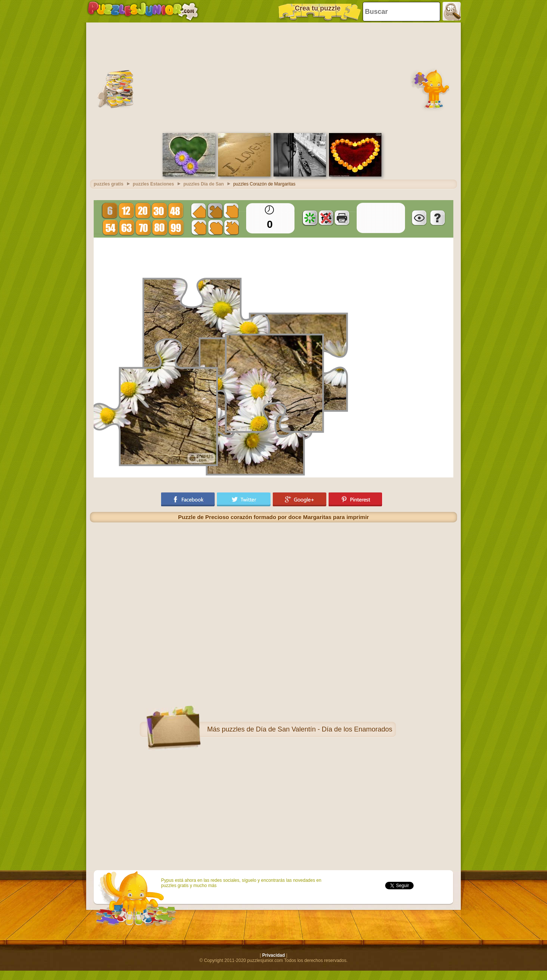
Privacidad (274, 955)
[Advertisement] (273, 77)
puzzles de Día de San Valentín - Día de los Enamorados (307, 729)
